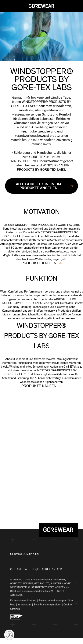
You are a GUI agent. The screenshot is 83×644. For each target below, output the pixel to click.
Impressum (24, 604)
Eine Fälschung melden (47, 604)
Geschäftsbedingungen (52, 600)
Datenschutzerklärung (23, 600)
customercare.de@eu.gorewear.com (36, 569)
